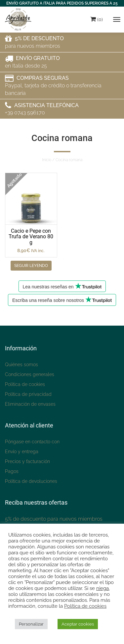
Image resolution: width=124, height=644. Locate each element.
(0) (97, 19)
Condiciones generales (30, 374)
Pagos (12, 471)
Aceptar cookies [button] (78, 624)
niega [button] (103, 588)
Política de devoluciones (31, 481)
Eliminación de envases (30, 404)
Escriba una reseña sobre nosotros (62, 300)
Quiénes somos (21, 365)
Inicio (47, 160)
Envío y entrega (22, 452)
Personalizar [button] (31, 624)
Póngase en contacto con (32, 442)
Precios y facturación (27, 461)
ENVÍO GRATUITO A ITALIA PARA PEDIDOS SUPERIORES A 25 (62, 3)
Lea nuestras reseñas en (62, 286)
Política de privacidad (28, 394)
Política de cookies (25, 384)
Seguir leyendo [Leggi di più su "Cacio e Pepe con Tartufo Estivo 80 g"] (31, 266)
